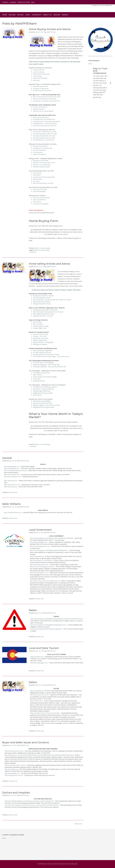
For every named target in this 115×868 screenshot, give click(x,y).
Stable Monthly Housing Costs (41, 74)
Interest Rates (37, 175)
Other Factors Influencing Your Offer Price (45, 126)
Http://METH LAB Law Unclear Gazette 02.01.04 (45, 581)
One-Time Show (38, 324)
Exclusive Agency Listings (41, 326)
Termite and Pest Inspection (41, 204)
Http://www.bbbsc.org (11, 769)
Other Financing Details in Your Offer (43, 183)
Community (37, 15)
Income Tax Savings (38, 72)
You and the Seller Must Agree (41, 198)
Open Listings (37, 322)
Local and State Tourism (44, 648)
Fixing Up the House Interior (42, 302)
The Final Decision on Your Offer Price (44, 140)
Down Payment (37, 173)
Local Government (40, 530)
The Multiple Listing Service (41, 373)
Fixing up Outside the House (42, 304)
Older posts (79, 824)
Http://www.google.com (11, 466)
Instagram (13, 2)
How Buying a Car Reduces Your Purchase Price (46, 101)
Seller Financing (37, 179)
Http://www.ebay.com (11, 487)
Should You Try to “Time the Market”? (43, 111)
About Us (47, 15)
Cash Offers (36, 181)
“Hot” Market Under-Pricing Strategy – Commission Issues (51, 356)
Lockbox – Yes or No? (40, 336)
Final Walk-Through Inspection (41, 167)
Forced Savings (37, 76)
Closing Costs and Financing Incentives (44, 177)
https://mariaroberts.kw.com (13, 512)
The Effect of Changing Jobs (41, 89)
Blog (33, 2)
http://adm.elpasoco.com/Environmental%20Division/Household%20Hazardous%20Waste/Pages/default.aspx (39, 755)
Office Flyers (37, 379)
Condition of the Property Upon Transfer (44, 163)
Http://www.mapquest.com (12, 477)
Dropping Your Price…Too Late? (43, 316)
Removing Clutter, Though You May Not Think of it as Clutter (52, 300)
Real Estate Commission (41, 338)
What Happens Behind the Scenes (43, 314)
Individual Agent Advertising (41, 391)
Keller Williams (11, 504)
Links (28, 15)
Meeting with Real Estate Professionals (45, 310)
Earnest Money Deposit (39, 150)
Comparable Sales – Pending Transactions (45, 123)
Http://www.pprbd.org (37, 556)
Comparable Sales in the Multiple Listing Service (46, 121)
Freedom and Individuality (40, 78)
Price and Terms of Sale (40, 334)
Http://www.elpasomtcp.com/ (39, 565)
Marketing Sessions (39, 381)
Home (5, 15)
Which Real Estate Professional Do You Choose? (48, 312)
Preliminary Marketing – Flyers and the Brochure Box (49, 367)
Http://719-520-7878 (36, 701)
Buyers (20, 15)
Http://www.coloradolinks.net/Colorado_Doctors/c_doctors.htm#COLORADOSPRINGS (32, 805)
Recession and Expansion (40, 107)
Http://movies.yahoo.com (12, 475)
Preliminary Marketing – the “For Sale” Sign (46, 365)
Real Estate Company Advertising (43, 389)
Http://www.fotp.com (10, 481)
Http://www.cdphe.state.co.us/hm (15, 765)
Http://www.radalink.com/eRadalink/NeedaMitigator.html (48, 625)
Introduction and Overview (40, 146)
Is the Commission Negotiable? (43, 350)
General (7, 458)
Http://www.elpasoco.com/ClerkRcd (41, 560)
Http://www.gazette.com (12, 468)
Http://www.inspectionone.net (39, 695)
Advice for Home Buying (42, 250)
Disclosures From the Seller (41, 161)
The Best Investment (39, 70)
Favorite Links (13, 492)
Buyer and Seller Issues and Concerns (26, 742)
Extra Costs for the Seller (40, 189)
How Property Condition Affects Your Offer (45, 132)
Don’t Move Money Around (40, 86)
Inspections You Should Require (42, 165)
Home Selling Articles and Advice (49, 264)
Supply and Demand (39, 109)
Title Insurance (37, 202)
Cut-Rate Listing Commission (42, 352)
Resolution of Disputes (40, 344)
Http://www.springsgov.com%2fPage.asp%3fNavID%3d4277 (49, 550)
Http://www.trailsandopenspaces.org (15, 470)
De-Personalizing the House (42, 298)
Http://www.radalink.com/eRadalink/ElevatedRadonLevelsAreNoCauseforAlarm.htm (56, 619)
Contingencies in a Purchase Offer (42, 148)
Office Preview (37, 375)
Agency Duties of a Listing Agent (43, 342)
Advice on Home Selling (42, 444)
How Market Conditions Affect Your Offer (44, 136)
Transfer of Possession (39, 154)
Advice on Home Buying (43, 248)
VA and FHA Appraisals (39, 191)
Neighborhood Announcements (43, 393)
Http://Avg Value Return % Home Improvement (45, 713)
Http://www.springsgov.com (39, 542)
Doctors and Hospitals (16, 793)
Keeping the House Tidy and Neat (43, 407)
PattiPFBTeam (51, 32)
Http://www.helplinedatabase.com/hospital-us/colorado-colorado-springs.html (29, 801)
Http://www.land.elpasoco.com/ (40, 546)
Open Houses (37, 395)
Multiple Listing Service (40, 340)
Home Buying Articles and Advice (50, 29)
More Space (36, 80)
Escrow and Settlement (39, 200)
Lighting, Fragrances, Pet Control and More (46, 405)
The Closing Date (38, 152)
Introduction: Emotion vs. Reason (43, 296)
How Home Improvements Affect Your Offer (45, 134)
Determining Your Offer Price (41, 117)
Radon (33, 610)
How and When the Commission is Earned (46, 354)
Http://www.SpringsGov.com (39, 573)
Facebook (5, 2)
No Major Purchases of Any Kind (42, 91)
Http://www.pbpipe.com (12, 773)
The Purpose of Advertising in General (45, 387)
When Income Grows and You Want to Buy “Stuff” (47, 97)
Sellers (12, 15)
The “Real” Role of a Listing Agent (43, 363)
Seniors (57, 15)
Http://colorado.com (37, 657)
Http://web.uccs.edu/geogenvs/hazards (42, 567)
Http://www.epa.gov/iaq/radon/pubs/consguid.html (46, 629)
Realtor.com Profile (24, 2)
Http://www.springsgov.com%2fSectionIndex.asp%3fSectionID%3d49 (52, 538)
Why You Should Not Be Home (43, 403)
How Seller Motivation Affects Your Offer (44, 138)
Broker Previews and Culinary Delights (45, 377)
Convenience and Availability (42, 401)
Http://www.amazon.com (12, 485)
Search (66, 15)
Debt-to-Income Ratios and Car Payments (45, 99)
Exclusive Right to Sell (40, 328)
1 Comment (33, 252)
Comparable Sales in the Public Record (44, 119)
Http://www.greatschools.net (14, 775)
